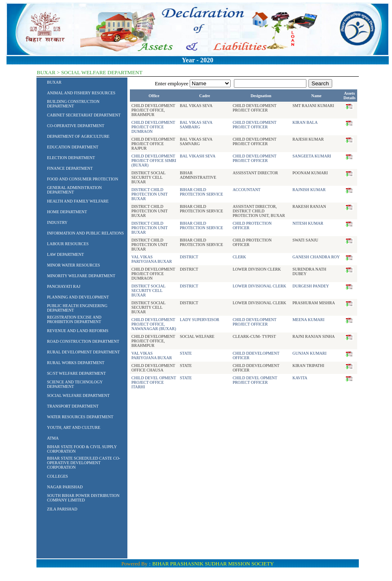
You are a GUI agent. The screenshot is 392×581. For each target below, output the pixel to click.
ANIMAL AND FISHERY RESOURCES (81, 93)
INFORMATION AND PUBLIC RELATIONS (86, 233)
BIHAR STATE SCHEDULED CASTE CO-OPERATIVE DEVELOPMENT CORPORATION (84, 463)
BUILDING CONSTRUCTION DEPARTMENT (73, 104)
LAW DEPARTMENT (66, 254)
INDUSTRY (57, 222)
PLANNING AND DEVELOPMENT (78, 297)
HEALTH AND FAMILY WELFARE (78, 201)
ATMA (53, 438)
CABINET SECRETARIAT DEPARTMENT (84, 115)
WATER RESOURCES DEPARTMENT (80, 417)
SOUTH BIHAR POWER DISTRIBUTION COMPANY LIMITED (83, 498)
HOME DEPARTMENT (67, 212)
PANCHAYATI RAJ (64, 286)
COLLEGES (58, 476)
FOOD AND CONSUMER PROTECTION (83, 179)
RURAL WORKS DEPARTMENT (76, 363)
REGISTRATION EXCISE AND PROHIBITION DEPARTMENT (74, 319)
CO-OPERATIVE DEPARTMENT (76, 126)
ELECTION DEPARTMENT (71, 158)
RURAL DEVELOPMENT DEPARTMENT (84, 352)
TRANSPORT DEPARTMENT (73, 406)
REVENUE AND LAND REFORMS (78, 331)
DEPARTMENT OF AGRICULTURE (78, 136)
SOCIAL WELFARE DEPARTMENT (78, 395)
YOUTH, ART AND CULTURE (74, 427)
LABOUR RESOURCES (68, 244)
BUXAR (54, 82)
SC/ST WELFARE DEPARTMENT (77, 373)
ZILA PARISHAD (62, 509)
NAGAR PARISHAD (65, 487)
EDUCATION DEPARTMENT (73, 147)
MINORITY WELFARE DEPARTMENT (81, 276)
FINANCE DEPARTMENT (70, 168)
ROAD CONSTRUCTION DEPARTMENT (83, 341)
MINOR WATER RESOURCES (74, 265)
